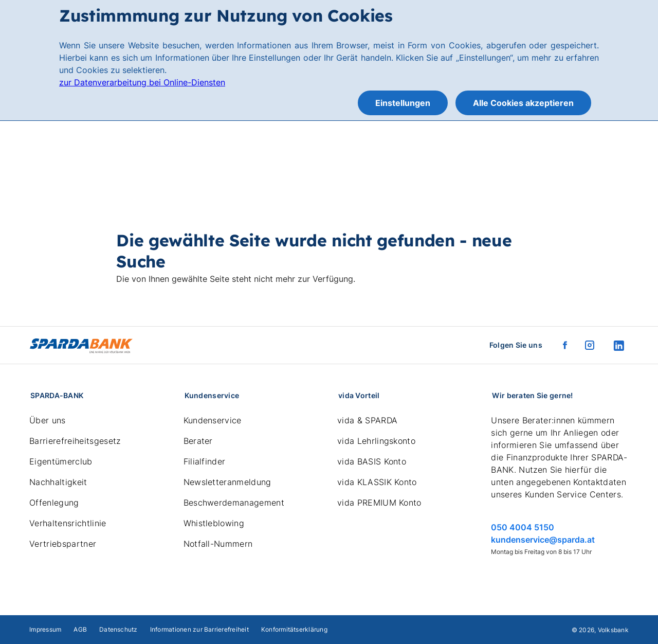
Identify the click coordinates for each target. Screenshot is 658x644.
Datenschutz (118, 629)
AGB (80, 629)
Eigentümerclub (61, 461)
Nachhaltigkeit (58, 482)
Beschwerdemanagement (234, 503)
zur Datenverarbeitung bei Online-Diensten (142, 82)
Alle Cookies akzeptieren (523, 103)
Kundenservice (213, 420)
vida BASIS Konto (372, 461)
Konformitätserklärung (294, 629)
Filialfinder (205, 461)
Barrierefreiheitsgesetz (75, 441)
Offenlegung (54, 503)
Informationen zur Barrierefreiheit (199, 629)
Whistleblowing (214, 523)
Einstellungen (403, 103)
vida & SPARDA (367, 420)
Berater (198, 441)
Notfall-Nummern (218, 544)
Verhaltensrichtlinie (68, 523)
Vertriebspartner (63, 544)
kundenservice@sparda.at (543, 540)
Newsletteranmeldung (227, 482)
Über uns (48, 420)
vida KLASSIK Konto (377, 482)
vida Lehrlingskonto (376, 441)
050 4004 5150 (523, 527)
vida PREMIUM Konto (379, 503)
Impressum (45, 629)
